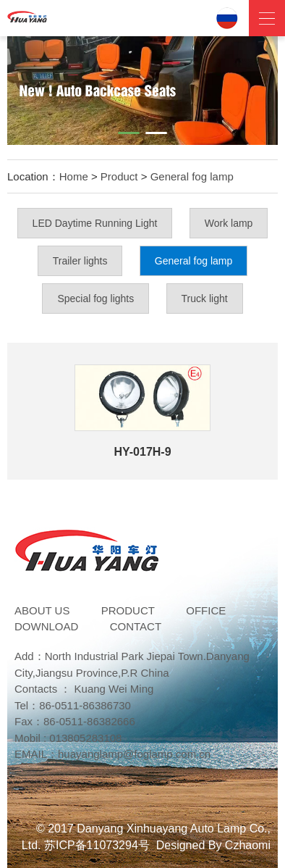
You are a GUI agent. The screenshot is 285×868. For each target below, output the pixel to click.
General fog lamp (192, 176)
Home (74, 176)
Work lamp (229, 223)
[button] (129, 133)
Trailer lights (80, 261)
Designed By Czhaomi (213, 845)
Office (206, 610)
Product (119, 176)
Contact (136, 626)
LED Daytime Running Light (95, 223)
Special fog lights (95, 299)
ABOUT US (42, 610)
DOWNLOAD (46, 626)
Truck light (205, 299)
